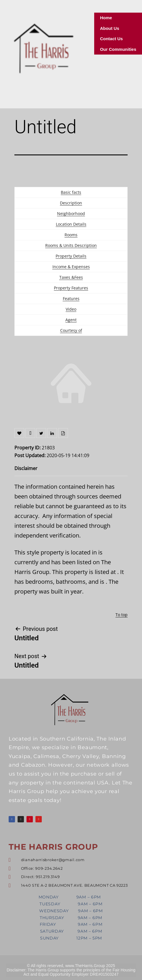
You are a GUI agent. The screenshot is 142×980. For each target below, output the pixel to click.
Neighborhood (71, 213)
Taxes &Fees (71, 277)
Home (106, 18)
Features (71, 298)
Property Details (71, 256)
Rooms (71, 235)
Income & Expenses (71, 267)
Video (71, 309)
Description (71, 203)
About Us (110, 28)
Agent (71, 320)
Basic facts (71, 192)
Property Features (71, 288)
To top (122, 615)
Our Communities (118, 49)
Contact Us (111, 39)
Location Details (71, 224)
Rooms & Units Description (71, 245)
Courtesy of (71, 330)
